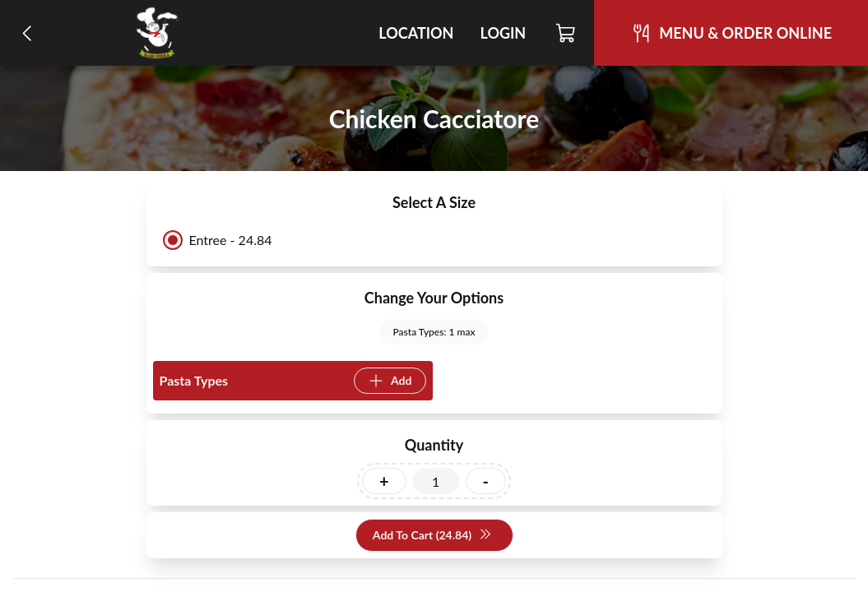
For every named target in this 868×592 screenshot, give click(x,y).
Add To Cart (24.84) (432, 536)
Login (503, 33)
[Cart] (566, 33)
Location (416, 33)
